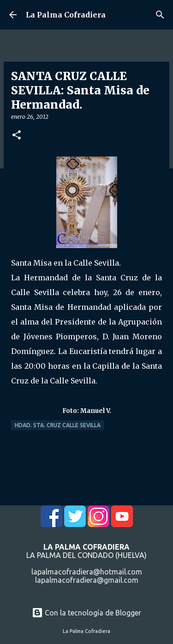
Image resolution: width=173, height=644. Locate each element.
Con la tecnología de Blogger (86, 613)
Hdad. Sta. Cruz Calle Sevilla (58, 425)
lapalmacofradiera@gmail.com (87, 580)
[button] (17, 136)
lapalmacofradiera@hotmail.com (87, 572)
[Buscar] (160, 15)
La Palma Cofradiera (66, 15)
